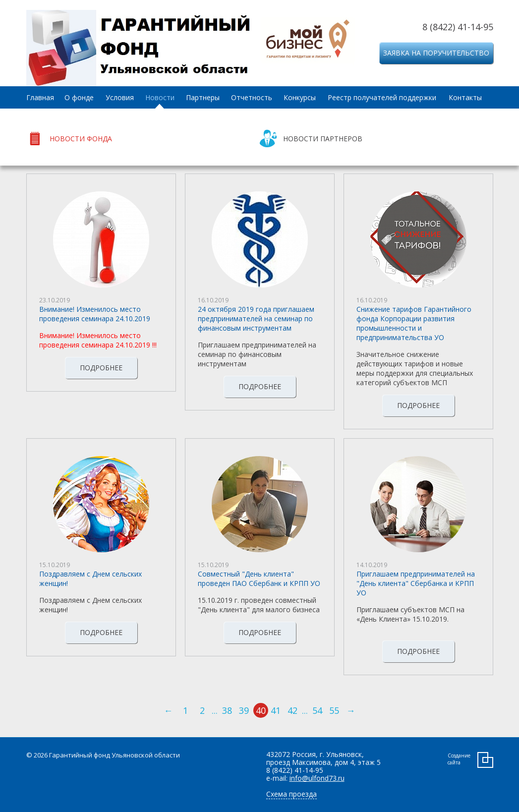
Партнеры (203, 97)
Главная (40, 97)
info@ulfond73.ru (317, 778)
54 (317, 710)
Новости (160, 97)
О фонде (79, 97)
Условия (120, 97)
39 (244, 710)
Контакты (465, 97)
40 (261, 710)
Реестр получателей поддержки (382, 97)
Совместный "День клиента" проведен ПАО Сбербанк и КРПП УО (259, 579)
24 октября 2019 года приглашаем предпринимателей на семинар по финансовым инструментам (256, 319)
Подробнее (101, 368)
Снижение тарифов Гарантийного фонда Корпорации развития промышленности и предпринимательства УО (414, 323)
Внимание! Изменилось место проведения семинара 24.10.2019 (95, 314)
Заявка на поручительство (436, 53)
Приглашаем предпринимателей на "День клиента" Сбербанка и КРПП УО (416, 583)
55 (334, 710)
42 (292, 710)
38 (227, 710)
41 (276, 710)
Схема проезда (291, 794)
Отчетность (252, 97)
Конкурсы (300, 97)
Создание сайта (459, 759)
